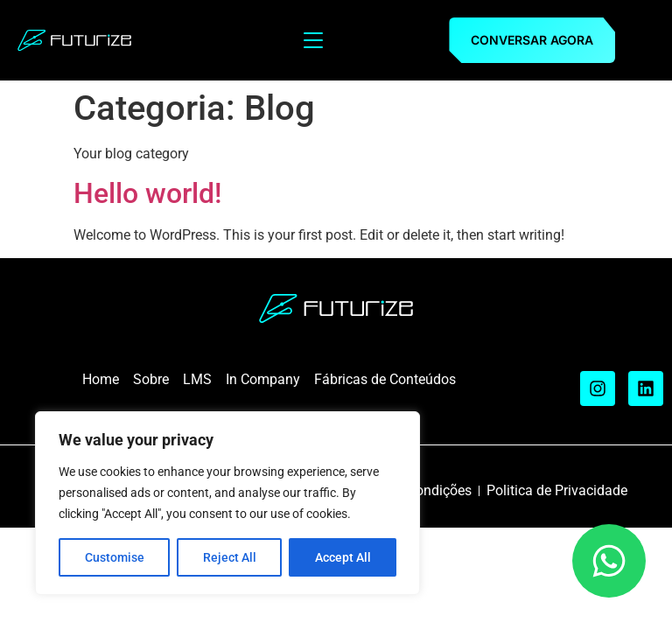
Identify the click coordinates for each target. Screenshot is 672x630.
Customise (115, 557)
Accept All (343, 557)
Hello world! (147, 193)
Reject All (230, 557)
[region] (227, 503)
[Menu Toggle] (313, 40)
